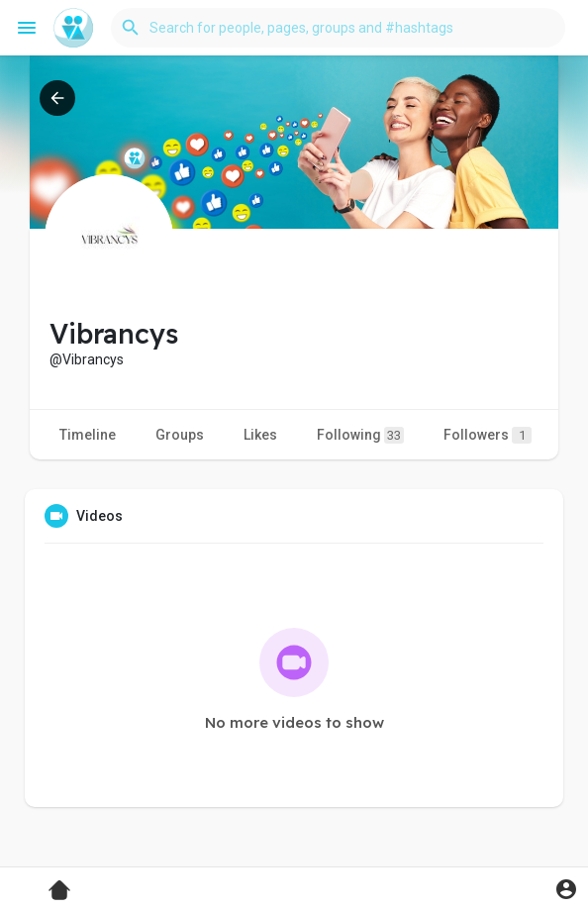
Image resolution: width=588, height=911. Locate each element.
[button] (338, 28)
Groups (180, 435)
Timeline (88, 435)
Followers (488, 435)
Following (360, 435)
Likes (260, 435)
